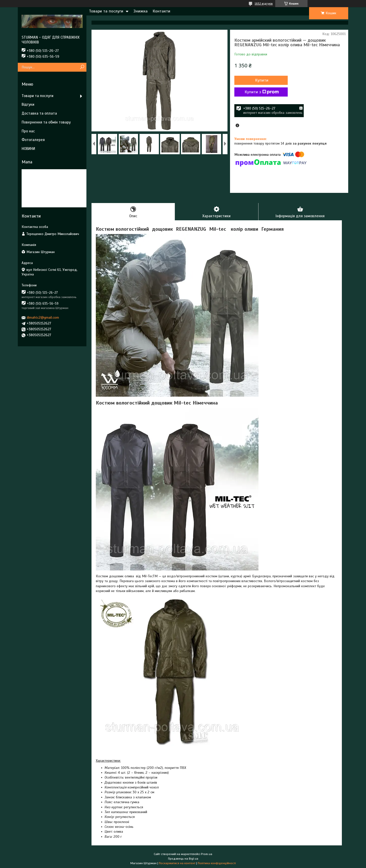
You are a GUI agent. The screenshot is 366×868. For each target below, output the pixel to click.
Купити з (262, 92)
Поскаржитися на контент (177, 863)
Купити (262, 80)
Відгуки (28, 104)
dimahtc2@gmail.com (43, 317)
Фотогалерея (33, 140)
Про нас (28, 131)
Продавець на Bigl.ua (183, 859)
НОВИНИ (28, 149)
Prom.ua (207, 854)
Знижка (141, 11)
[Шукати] (82, 67)
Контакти (162, 11)
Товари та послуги (106, 11)
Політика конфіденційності (217, 863)
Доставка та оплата (39, 113)
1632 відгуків (264, 4)
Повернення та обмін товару (46, 122)
